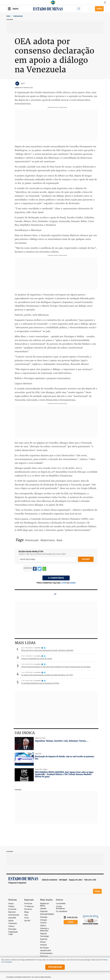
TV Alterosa (29, 906)
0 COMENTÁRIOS (56, 578)
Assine (99, 9)
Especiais (44, 911)
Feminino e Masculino (44, 930)
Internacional (18, 16)
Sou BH (27, 921)
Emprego (44, 917)
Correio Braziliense (60, 908)
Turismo (43, 923)
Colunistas (13, 923)
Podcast (43, 945)
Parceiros (28, 909)
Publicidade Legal (13, 933)
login (64, 583)
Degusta (43, 934)
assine (73, 583)
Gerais (11, 904)
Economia (12, 909)
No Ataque (44, 948)
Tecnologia (44, 936)
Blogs (27, 912)
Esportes (44, 939)
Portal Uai (28, 904)
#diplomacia (47, 540)
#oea (59, 540)
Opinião (43, 909)
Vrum (26, 918)
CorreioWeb (61, 904)
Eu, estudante (62, 911)
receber (86, 559)
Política (11, 906)
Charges (43, 920)
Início (8, 16)
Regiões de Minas (44, 905)
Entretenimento (46, 953)
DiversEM (12, 918)
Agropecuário (46, 950)
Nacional (12, 912)
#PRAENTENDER (47, 914)
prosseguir (55, 967)
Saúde (11, 921)
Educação (12, 929)
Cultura (11, 926)
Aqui (26, 915)
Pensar (43, 942)
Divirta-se (44, 956)
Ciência (43, 926)
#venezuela (32, 540)
